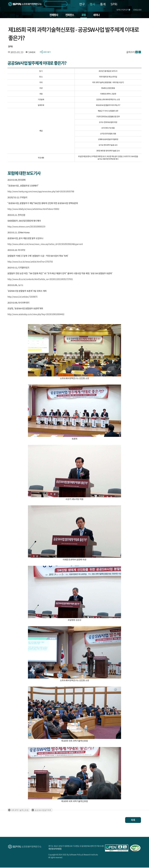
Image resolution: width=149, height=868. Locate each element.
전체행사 (53, 15)
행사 (92, 4)
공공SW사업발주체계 (43, 810)
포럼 (84, 15)
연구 (82, 4)
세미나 (97, 15)
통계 (103, 4)
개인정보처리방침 (55, 849)
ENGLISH (137, 10)
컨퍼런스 (70, 15)
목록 (133, 820)
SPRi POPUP (123, 10)
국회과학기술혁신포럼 (20, 810)
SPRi (114, 4)
